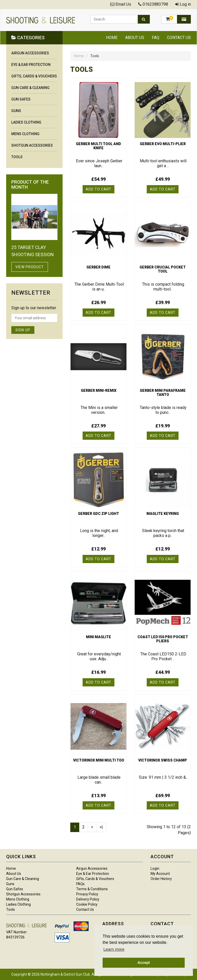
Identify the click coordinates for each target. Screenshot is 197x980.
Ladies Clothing (26, 122)
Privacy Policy (87, 894)
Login (155, 868)
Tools (17, 157)
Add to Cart (98, 189)
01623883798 (155, 4)
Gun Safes (21, 99)
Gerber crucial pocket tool (163, 269)
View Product (30, 267)
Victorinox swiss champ (163, 760)
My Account (160, 874)
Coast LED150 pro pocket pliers (163, 639)
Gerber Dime (98, 267)
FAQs (80, 884)
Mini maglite (98, 637)
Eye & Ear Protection (31, 65)
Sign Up (23, 330)
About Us (135, 38)
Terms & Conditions (92, 889)
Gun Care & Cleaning (30, 88)
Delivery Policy (88, 899)
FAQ (156, 38)
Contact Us (179, 38)
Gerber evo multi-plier (163, 144)
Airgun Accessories (30, 53)
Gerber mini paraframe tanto (163, 393)
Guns (16, 111)
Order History (161, 879)
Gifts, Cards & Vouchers (34, 76)
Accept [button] (144, 963)
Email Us (123, 4)
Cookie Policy (87, 904)
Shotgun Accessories (32, 145)
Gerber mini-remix (99, 391)
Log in (185, 4)
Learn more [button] (114, 949)
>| (101, 827)
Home (112, 38)
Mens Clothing (25, 134)
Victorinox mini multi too (99, 760)
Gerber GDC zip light (98, 514)
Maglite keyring (163, 514)
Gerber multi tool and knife (98, 146)
